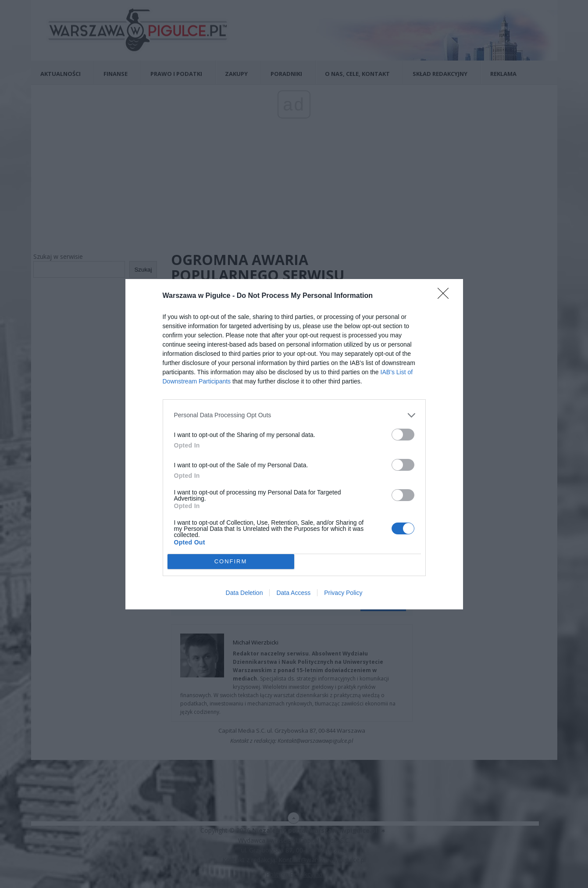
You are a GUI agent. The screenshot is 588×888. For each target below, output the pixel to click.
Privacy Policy (343, 593)
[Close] (446, 296)
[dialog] (294, 444)
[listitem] (294, 415)
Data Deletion (244, 593)
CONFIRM (231, 561)
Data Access (293, 593)
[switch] (403, 435)
